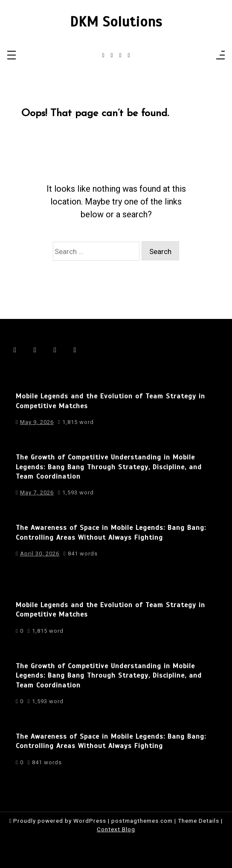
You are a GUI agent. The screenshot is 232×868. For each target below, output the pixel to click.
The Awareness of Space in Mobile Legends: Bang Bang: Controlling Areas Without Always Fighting (111, 532)
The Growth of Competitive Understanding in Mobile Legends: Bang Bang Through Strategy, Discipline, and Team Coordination (109, 467)
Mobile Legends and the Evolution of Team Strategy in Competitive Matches (110, 401)
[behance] (129, 56)
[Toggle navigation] (12, 56)
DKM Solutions (116, 22)
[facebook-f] (103, 56)
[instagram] (112, 56)
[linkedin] (120, 56)
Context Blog (116, 829)
